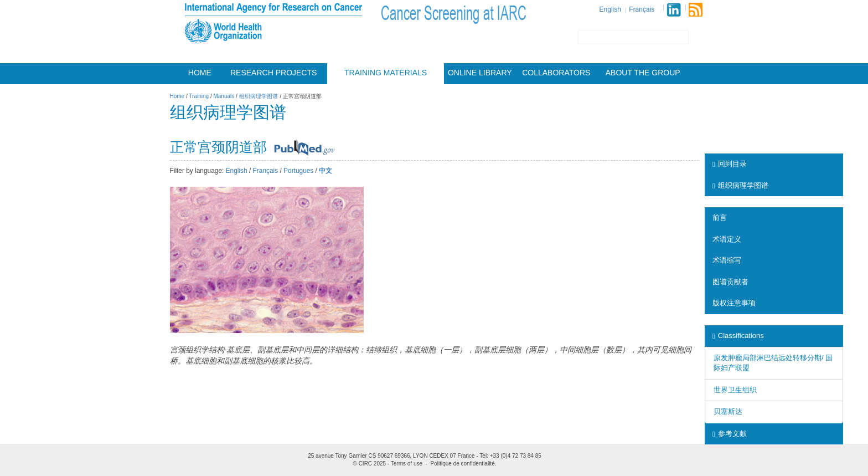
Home (200, 73)
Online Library (480, 73)
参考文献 (730, 434)
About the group (643, 73)
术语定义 (727, 239)
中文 (325, 171)
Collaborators (556, 73)
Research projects (273, 73)
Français (642, 9)
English (610, 9)
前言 (720, 217)
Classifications (738, 336)
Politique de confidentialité (463, 464)
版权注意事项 (734, 303)
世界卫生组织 (735, 390)
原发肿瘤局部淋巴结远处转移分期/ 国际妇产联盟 (773, 363)
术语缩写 (727, 260)
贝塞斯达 (728, 411)
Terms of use (407, 464)
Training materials (386, 73)
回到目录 (730, 164)
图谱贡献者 (730, 282)
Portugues (298, 171)
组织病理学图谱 (740, 185)
